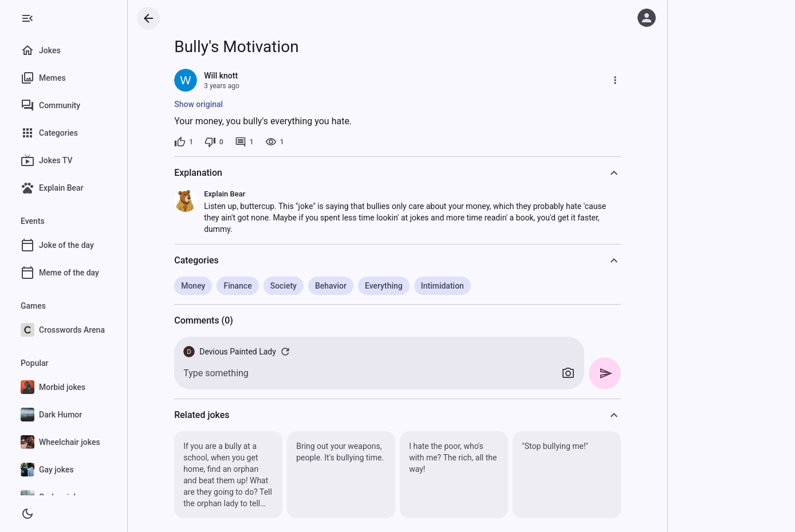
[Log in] (647, 18)
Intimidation (448, 286)
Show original (204, 104)
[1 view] (279, 142)
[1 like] (189, 142)
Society (288, 286)
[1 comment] (249, 142)
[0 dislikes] (219, 142)
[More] (620, 80)
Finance (243, 286)
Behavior (336, 286)
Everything (389, 286)
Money (198, 286)
